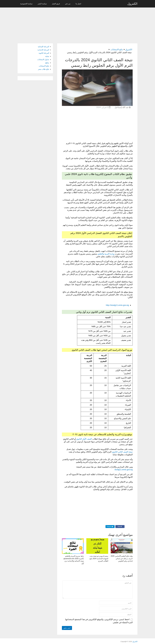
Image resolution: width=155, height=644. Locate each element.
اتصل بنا (78, 4)
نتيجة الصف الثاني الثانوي (122, 452)
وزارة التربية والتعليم (106, 254)
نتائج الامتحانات (44, 66)
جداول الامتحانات (43, 60)
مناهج (47, 63)
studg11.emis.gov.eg (124, 470)
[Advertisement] (77, 24)
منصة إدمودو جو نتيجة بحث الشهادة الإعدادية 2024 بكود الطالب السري (99, 558)
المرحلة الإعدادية (43, 50)
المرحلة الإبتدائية (43, 47)
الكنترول (132, 4)
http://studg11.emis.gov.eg (117, 305)
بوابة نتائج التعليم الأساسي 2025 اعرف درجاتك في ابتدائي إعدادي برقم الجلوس (122, 558)
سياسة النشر (42, 4)
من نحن (68, 4)
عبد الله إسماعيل (122, 107)
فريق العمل (56, 4)
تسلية (47, 56)
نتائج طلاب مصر (44, 69)
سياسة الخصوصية (26, 4)
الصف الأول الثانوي (84, 439)
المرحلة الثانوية (44, 53)
